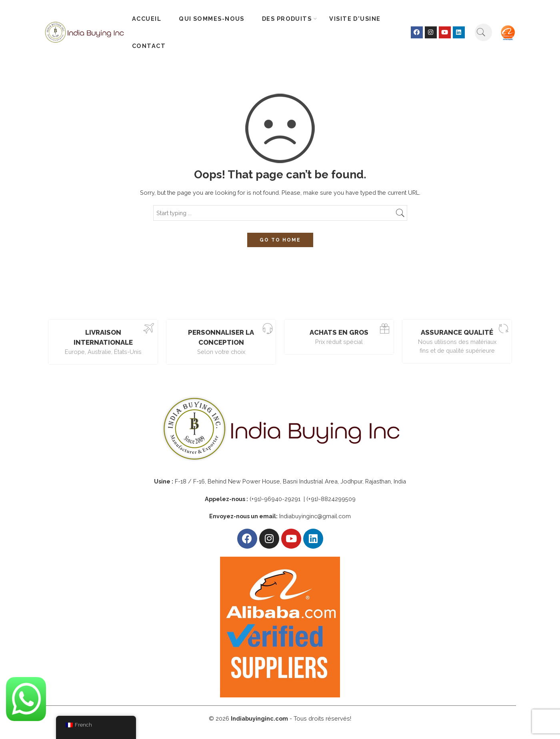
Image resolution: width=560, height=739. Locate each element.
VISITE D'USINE (355, 19)
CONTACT (149, 46)
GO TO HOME (280, 240)
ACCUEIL (147, 19)
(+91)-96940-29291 (276, 499)
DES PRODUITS (287, 19)
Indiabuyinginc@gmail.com (315, 516)
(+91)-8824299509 (331, 499)
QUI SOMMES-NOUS (212, 19)
